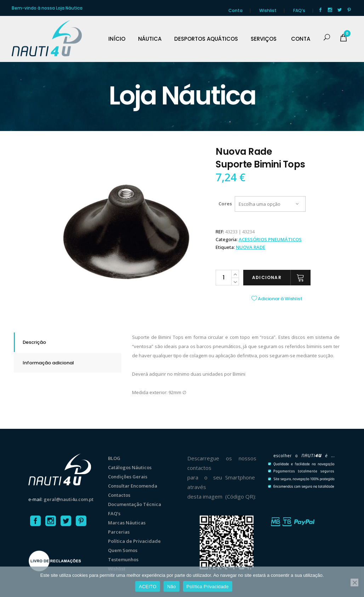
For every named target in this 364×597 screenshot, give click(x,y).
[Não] (354, 582)
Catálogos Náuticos (130, 467)
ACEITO (148, 587)
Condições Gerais (128, 477)
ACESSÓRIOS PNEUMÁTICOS (270, 239)
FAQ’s (299, 10)
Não (172, 587)
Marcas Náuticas (127, 523)
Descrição (34, 342)
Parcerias (119, 532)
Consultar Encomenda (133, 486)
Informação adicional (48, 363)
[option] (126, 228)
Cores (225, 204)
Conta (235, 10)
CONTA (301, 39)
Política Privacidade (208, 587)
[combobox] (270, 204)
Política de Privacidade (134, 541)
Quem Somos (123, 550)
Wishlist (268, 10)
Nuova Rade (251, 247)
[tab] (68, 342)
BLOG (114, 458)
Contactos (119, 495)
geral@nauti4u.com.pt (69, 499)
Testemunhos (123, 559)
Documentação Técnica (135, 504)
